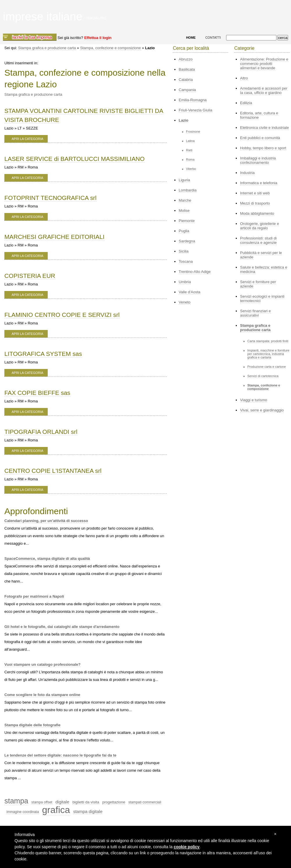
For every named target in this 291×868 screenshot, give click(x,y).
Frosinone (193, 132)
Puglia (184, 231)
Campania (187, 90)
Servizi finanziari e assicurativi (255, 313)
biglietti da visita (86, 802)
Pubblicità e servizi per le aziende (261, 255)
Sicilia (184, 251)
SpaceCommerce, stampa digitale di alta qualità (47, 559)
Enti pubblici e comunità (260, 138)
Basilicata (187, 69)
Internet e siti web (255, 193)
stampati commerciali (145, 802)
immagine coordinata (23, 812)
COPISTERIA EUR (30, 276)
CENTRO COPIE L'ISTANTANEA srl (53, 471)
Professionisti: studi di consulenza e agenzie (258, 240)
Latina (190, 141)
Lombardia (188, 190)
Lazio (183, 120)
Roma (190, 159)
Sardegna (187, 241)
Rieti (189, 150)
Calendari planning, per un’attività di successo (46, 521)
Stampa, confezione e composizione (110, 48)
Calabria (186, 80)
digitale (63, 802)
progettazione (114, 802)
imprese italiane (43, 16)
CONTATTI (213, 38)
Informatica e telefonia (259, 183)
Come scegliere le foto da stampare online (42, 695)
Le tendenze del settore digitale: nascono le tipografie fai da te (60, 755)
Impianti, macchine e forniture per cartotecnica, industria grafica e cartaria (268, 354)
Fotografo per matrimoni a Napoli (34, 596)
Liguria (184, 180)
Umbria (185, 282)
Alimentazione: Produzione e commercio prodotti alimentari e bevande (264, 64)
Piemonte (187, 221)
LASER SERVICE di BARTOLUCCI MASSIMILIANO (74, 159)
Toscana (186, 261)
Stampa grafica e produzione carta (47, 48)
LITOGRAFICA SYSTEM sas (43, 354)
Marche (185, 200)
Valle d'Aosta (190, 292)
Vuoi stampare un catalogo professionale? (42, 664)
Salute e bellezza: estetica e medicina (264, 269)
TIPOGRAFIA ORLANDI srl (41, 432)
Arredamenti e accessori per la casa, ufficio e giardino (264, 90)
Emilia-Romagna (193, 100)
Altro (244, 78)
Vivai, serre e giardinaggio (262, 410)
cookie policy (187, 847)
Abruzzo (186, 59)
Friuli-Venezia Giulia (196, 110)
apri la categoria (27, 139)
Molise (184, 211)
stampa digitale (88, 811)
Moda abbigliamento (257, 213)
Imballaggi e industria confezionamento (258, 160)
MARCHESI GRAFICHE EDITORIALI (54, 237)
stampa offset (42, 802)
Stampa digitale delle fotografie (32, 725)
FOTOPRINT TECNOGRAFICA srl (50, 198)
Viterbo (191, 169)
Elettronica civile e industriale (265, 128)
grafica (56, 810)
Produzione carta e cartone (267, 367)
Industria (247, 173)
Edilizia (246, 103)
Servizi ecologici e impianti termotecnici (262, 299)
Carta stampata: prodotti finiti (268, 341)
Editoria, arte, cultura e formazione (259, 115)
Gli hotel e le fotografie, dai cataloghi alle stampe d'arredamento (62, 627)
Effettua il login (98, 38)
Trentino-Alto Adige (195, 272)
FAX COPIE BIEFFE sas (37, 393)
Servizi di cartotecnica (263, 376)
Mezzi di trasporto (255, 203)
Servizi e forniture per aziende (258, 284)
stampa (16, 801)
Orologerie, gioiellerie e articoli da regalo (260, 226)
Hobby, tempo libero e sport (263, 148)
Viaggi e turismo (254, 400)
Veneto (185, 302)
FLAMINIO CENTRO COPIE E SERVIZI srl (62, 315)
